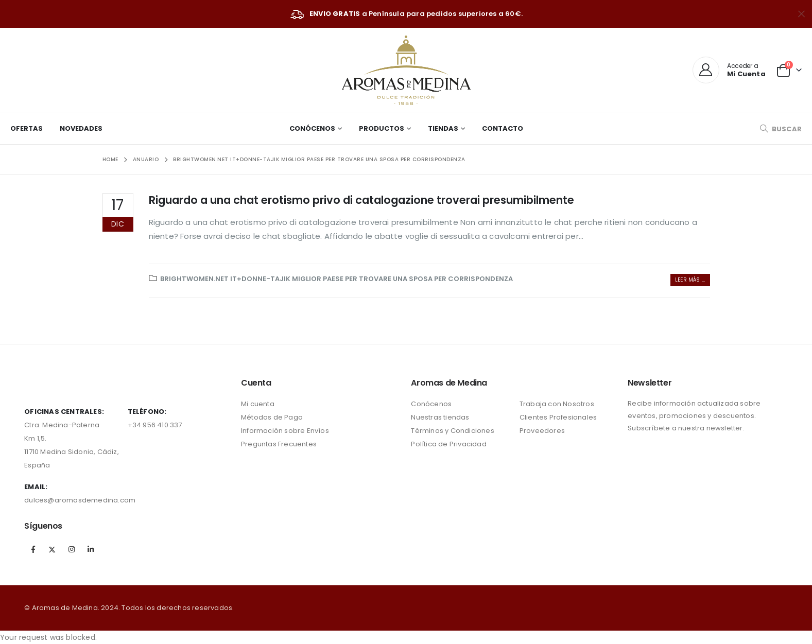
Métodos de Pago (272, 417)
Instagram (72, 549)
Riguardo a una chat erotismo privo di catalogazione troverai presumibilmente (361, 200)
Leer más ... (690, 280)
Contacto (503, 128)
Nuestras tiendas (440, 417)
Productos (382, 128)
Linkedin (91, 549)
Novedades (81, 128)
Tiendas (443, 128)
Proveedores (542, 431)
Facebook (33, 549)
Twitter (53, 549)
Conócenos (312, 128)
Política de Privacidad (448, 444)
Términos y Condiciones (452, 431)
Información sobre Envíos (285, 431)
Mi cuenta (258, 404)
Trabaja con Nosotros (557, 404)
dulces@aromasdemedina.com (80, 500)
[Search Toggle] (781, 129)
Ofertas (27, 128)
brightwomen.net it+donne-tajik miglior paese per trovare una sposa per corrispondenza (336, 279)
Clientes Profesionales (558, 417)
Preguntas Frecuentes (279, 444)
